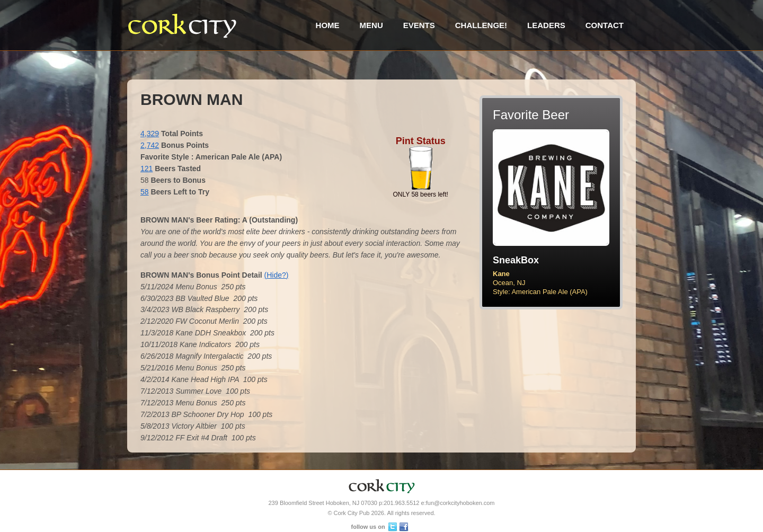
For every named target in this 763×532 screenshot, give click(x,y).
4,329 (150, 134)
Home (328, 25)
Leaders (546, 25)
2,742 (150, 145)
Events (419, 25)
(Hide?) (277, 275)
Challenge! (481, 25)
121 (147, 169)
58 (145, 192)
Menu (371, 25)
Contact (605, 25)
